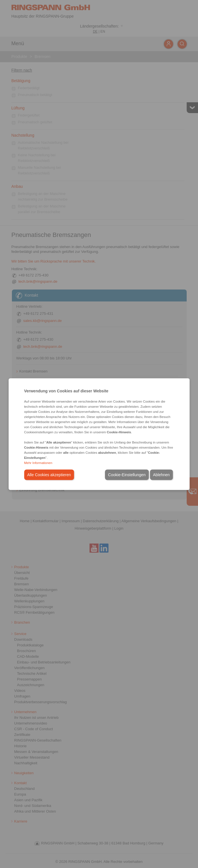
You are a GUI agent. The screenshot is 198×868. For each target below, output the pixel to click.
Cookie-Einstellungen (127, 474)
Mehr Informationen (38, 463)
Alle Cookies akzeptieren (49, 474)
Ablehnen (161, 474)
